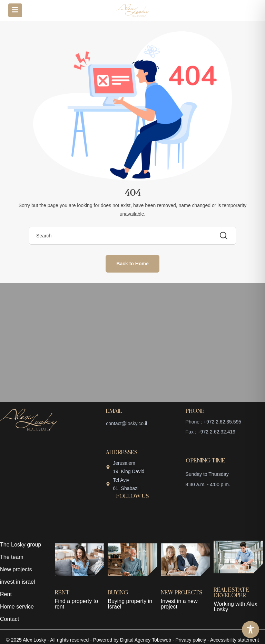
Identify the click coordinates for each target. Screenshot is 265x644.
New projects (16, 569)
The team (12, 557)
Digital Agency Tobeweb (146, 640)
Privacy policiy (191, 640)
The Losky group (21, 545)
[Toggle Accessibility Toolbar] (251, 630)
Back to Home (132, 264)
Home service (17, 607)
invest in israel (17, 582)
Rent (6, 594)
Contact (9, 619)
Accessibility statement (235, 640)
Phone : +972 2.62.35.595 (214, 422)
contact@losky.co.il (126, 423)
